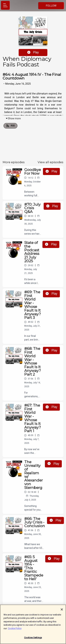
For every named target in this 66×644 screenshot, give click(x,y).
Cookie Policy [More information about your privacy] (15, 629)
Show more (13, 118)
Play (33, 52)
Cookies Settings (33, 638)
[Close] (62, 610)
